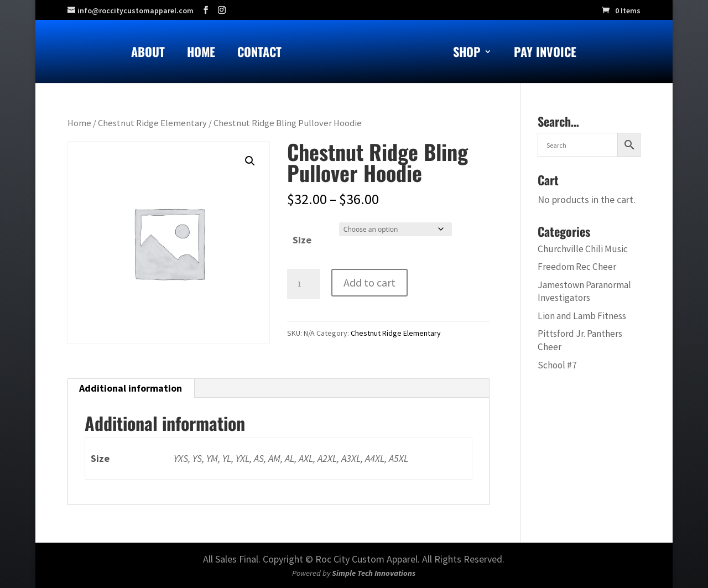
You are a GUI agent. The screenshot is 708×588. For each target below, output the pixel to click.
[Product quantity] (304, 284)
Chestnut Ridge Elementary (152, 123)
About (148, 54)
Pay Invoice (545, 54)
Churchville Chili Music (583, 249)
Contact (259, 54)
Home (201, 54)
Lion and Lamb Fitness (582, 316)
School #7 (557, 365)
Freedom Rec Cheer (577, 267)
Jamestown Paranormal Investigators (584, 292)
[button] (250, 161)
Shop (467, 54)
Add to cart (369, 282)
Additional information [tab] (131, 388)
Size (302, 240)
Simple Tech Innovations (374, 573)
